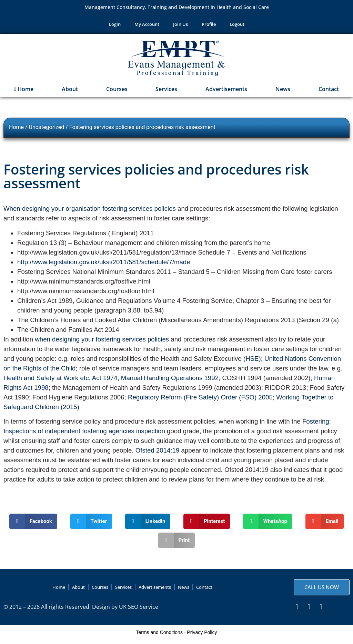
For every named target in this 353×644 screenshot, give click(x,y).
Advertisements (226, 92)
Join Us (180, 26)
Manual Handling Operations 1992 (170, 380)
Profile (209, 26)
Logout (237, 26)
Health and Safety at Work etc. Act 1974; (61, 380)
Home (24, 92)
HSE (252, 361)
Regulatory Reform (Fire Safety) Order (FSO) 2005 (200, 400)
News (283, 92)
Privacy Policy (202, 635)
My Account (147, 26)
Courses (117, 92)
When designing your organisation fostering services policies (90, 211)
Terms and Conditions (159, 635)
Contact (329, 92)
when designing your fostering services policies (103, 342)
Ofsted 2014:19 (158, 453)
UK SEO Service (139, 609)
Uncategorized (47, 130)
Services (166, 92)
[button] (33, 524)
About (70, 92)
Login (115, 26)
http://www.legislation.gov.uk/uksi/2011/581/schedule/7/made (104, 264)
